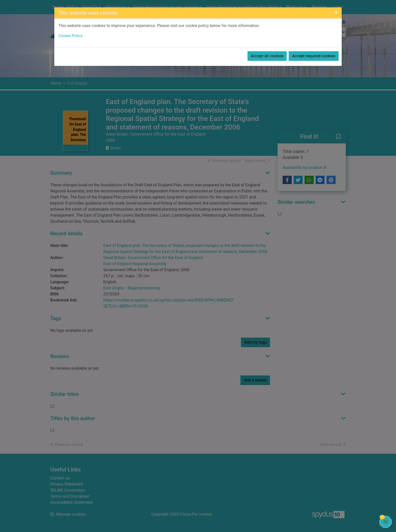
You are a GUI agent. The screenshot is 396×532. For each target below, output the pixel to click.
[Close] (336, 12)
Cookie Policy (70, 36)
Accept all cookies (267, 56)
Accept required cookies (314, 56)
